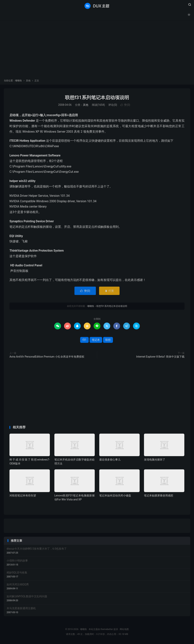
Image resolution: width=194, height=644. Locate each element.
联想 (108, 340)
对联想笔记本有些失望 (23, 496)
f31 (84, 340)
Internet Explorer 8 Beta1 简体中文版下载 (160, 357)
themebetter (107, 630)
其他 (28, 81)
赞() (125, 106)
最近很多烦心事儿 (110, 460)
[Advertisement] (97, 51)
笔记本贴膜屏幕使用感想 (159, 496)
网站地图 (124, 630)
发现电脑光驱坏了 (155, 460)
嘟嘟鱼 (97, 6)
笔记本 (96, 340)
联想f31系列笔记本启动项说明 (97, 98)
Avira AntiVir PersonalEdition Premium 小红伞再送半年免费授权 (47, 357)
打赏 (109, 291)
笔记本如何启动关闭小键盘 (115, 496)
